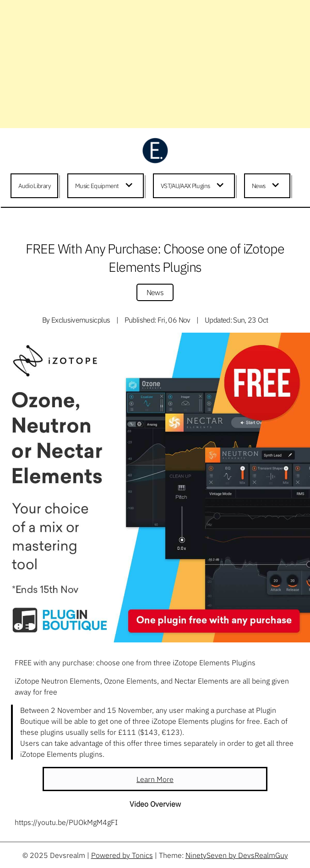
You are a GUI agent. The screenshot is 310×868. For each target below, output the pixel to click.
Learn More (155, 779)
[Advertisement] (155, 64)
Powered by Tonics (122, 855)
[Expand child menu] (131, 186)
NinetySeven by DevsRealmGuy (237, 855)
